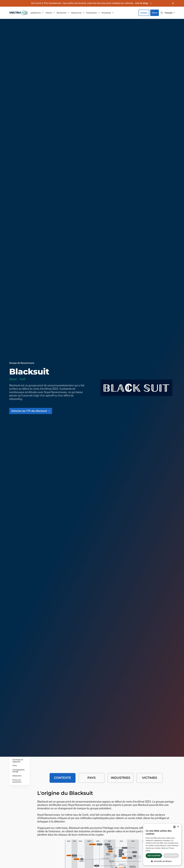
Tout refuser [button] (171, 856)
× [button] (178, 827)
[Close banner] (173, 3)
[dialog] (162, 845)
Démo (155, 13)
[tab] (63, 778)
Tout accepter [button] (154, 856)
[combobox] (174, 827)
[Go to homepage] (18, 13)
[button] (170, 13)
